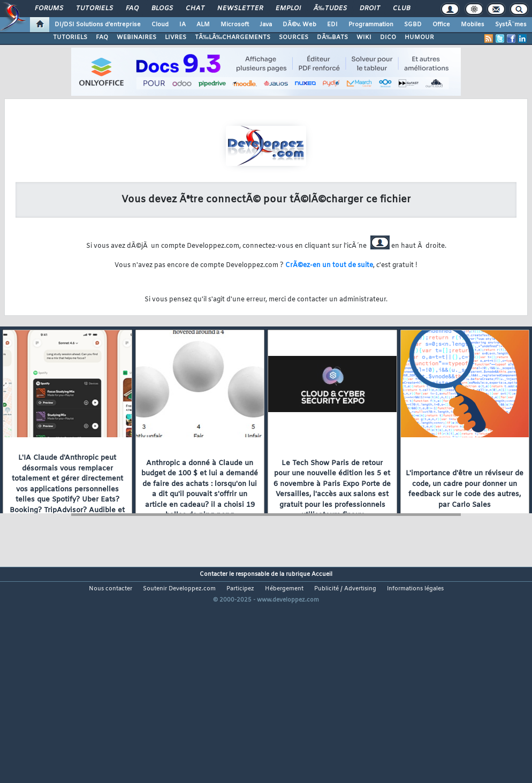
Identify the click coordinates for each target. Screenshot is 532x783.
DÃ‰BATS (332, 37)
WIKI (364, 37)
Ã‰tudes (330, 9)
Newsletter (240, 9)
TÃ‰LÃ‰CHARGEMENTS (233, 37)
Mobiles (473, 25)
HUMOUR (419, 37)
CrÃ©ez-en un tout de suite (329, 265)
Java (266, 25)
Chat (195, 9)
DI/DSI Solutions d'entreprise (98, 25)
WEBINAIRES (136, 37)
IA (183, 25)
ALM (203, 25)
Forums (49, 9)
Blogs (162, 9)
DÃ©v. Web (299, 25)
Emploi (288, 9)
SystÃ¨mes (511, 25)
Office (441, 25)
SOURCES (294, 37)
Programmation (371, 25)
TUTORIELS (70, 37)
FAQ (132, 9)
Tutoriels (94, 9)
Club (401, 9)
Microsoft (235, 25)
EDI (332, 25)
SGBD (413, 25)
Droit (370, 9)
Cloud (160, 25)
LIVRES (176, 37)
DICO (388, 37)
